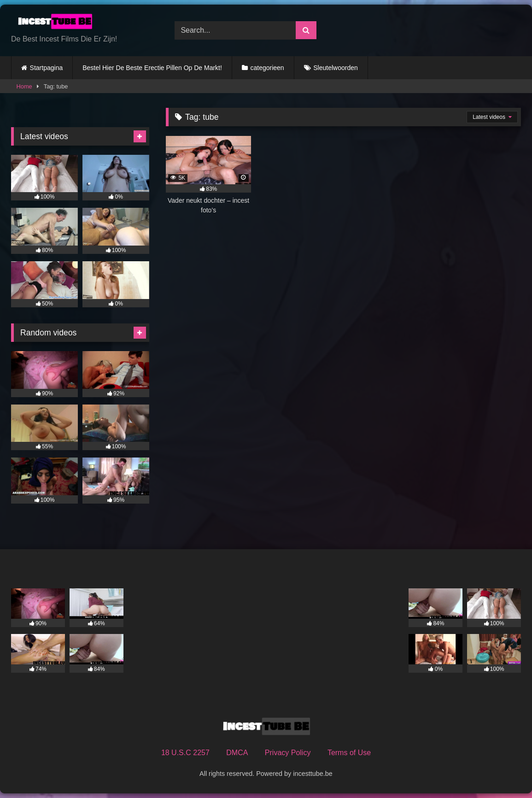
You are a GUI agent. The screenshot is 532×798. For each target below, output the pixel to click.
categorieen (267, 68)
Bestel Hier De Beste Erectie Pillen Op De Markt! (152, 68)
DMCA (237, 753)
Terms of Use (349, 753)
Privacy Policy (288, 753)
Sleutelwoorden (336, 68)
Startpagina (47, 68)
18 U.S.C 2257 (185, 753)
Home (24, 86)
